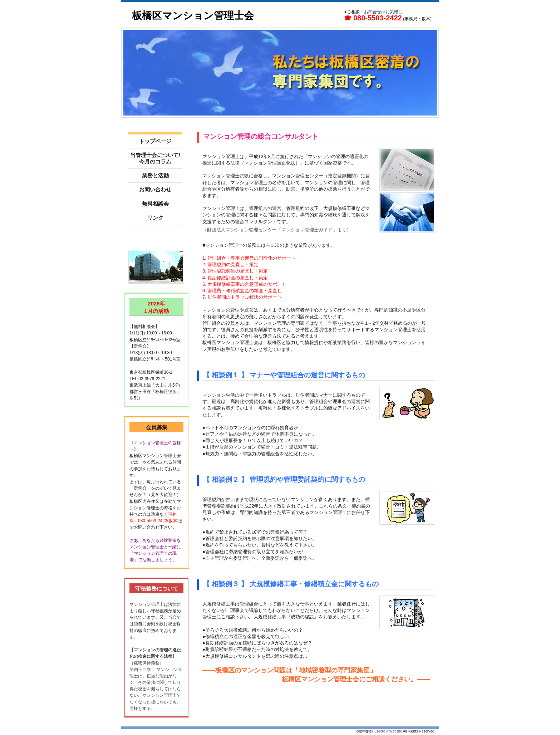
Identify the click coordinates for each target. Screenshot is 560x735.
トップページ (155, 141)
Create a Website (388, 731)
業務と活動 (155, 175)
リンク (155, 218)
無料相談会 (155, 204)
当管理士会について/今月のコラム (155, 158)
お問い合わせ (155, 189)
